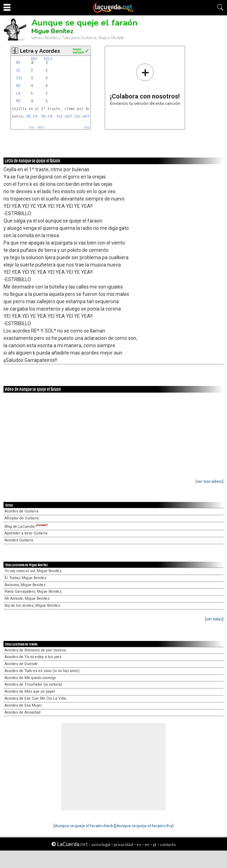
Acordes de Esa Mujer (23, 705)
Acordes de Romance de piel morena (35, 650)
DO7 (69, 116)
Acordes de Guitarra (21, 511)
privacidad (123, 844)
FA (35, 116)
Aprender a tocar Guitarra (26, 533)
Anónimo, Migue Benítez (25, 585)
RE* (34, 59)
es (139, 844)
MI (18, 63)
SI (18, 70)
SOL (19, 78)
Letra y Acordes (40, 51)
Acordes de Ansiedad (23, 712)
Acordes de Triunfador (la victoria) (33, 684)
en (147, 844)
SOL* (48, 59)
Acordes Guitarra (19, 540)
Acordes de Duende (21, 664)
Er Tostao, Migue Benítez (25, 578)
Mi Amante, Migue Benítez (27, 599)
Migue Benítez (52, 31)
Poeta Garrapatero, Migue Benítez (33, 592)
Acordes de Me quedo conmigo (30, 678)
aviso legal (101, 844)
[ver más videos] (210, 481)
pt (155, 844)
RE (18, 86)
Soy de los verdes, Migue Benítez (32, 606)
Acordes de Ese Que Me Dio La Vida (35, 698)
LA (18, 93)
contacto (168, 844)
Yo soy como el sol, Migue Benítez (33, 571)
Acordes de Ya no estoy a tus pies (33, 657)
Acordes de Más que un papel (30, 691)
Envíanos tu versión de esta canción (145, 84)
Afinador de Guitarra (22, 518)
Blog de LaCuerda (26, 527)
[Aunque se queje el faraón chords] (84, 826)
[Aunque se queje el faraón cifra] (144, 826)
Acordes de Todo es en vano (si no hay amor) (42, 671)
